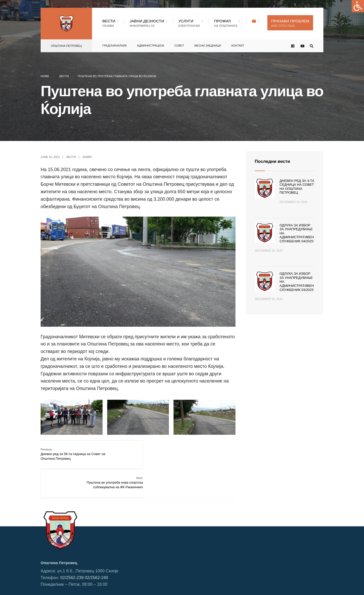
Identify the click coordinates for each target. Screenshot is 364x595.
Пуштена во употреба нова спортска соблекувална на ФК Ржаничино (207, 454)
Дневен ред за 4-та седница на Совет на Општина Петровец (297, 187)
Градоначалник (115, 45)
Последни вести (273, 161)
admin (87, 157)
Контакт (238, 45)
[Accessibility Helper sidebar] (358, 6)
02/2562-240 (97, 548)
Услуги (189, 23)
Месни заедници (208, 45)
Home (45, 76)
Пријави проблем (290, 23)
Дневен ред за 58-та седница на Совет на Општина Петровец (73, 454)
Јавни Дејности (147, 23)
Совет (179, 45)
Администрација (151, 45)
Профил (226, 23)
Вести (109, 23)
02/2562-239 (72, 548)
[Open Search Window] (311, 45)
